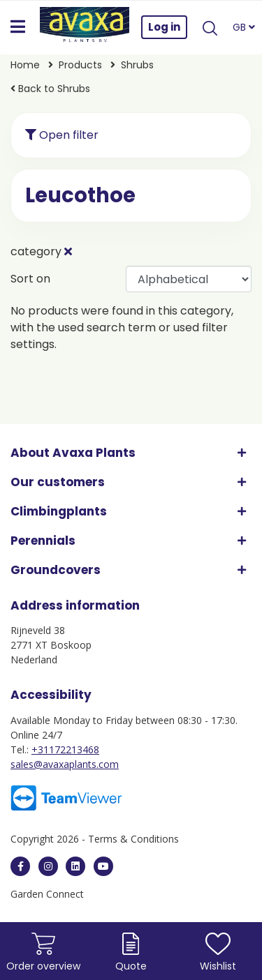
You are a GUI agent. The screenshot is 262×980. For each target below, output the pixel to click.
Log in (164, 27)
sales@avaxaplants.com (65, 764)
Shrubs (137, 65)
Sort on (30, 279)
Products (80, 65)
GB (244, 27)
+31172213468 (65, 749)
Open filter (62, 135)
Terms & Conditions (133, 839)
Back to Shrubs (50, 89)
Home (25, 65)
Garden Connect (47, 894)
